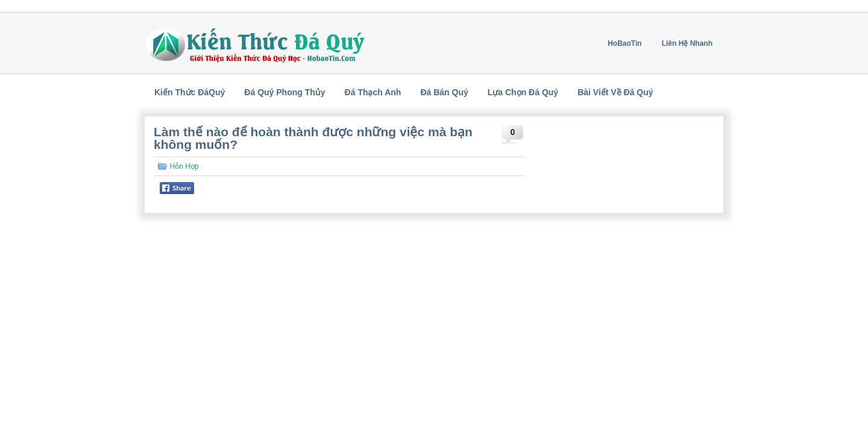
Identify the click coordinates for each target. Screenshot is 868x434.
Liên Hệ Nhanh (687, 43)
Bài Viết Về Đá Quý (615, 92)
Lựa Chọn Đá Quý (523, 92)
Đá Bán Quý (444, 92)
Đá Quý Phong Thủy (285, 92)
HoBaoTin (624, 43)
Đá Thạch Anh (373, 92)
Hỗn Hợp (184, 166)
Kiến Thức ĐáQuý (190, 92)
